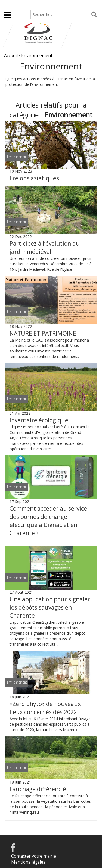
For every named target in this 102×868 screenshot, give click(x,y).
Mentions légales (28, 862)
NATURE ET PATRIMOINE (43, 333)
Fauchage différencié (38, 789)
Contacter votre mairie (34, 856)
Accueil (9, 5)
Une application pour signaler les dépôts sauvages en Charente (50, 607)
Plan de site (35, 5)
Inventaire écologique (39, 420)
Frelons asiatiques (34, 178)
